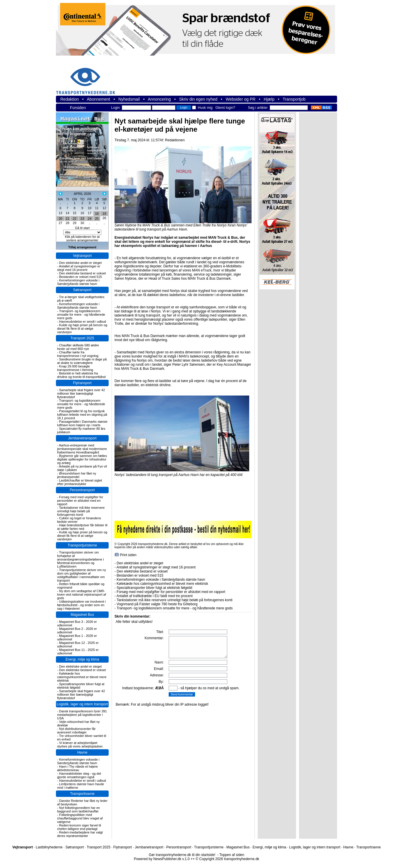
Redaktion (70, 99)
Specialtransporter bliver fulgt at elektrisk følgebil (154, 588)
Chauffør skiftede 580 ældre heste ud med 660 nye (78, 347)
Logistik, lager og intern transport (82, 704)
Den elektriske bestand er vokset (83, 273)
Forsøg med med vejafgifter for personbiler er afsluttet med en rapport (80, 501)
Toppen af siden (232, 855)
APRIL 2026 (82, 194)
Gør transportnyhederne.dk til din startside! (182, 855)
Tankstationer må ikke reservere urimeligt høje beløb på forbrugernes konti (81, 511)
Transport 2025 (82, 338)
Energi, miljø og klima (82, 659)
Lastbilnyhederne (49, 847)
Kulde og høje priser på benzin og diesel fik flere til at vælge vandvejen (82, 329)
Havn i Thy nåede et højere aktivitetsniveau (77, 768)
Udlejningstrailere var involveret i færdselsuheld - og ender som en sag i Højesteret (81, 605)
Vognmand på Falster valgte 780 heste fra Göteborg (157, 604)
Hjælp (269, 99)
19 (104, 214)
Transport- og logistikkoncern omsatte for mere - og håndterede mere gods (81, 314)
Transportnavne (82, 794)
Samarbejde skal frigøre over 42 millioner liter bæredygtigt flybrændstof (81, 393)
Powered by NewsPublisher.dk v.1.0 (162, 859)
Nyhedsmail (129, 99)
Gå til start (82, 228)
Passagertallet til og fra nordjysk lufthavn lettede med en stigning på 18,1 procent (82, 415)
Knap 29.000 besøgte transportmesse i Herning (75, 368)
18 (97, 214)
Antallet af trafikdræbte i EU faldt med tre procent (155, 596)
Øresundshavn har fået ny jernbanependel (77, 475)
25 (97, 219)
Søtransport (82, 290)
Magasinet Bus (82, 615)
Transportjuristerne (82, 545)
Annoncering (159, 99)
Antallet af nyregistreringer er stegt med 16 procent (79, 268)
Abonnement (99, 99)
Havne (82, 752)
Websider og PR (241, 99)
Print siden (128, 555)
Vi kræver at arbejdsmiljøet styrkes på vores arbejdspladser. (80, 745)
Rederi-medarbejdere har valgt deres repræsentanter (80, 834)
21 (67, 219)
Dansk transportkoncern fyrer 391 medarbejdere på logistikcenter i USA (82, 715)
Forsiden (78, 108)
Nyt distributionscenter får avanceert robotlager (76, 731)
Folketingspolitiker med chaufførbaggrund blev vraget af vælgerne (80, 818)
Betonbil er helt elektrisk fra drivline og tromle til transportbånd (81, 375)
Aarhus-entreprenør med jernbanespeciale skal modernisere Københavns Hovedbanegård (82, 449)
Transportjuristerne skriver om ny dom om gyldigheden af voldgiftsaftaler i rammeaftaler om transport (82, 575)
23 (82, 219)
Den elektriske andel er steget (81, 263)
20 (60, 219)
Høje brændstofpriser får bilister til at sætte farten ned (82, 527)
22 (74, 219)
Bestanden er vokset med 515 (81, 277)
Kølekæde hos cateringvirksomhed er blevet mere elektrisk (82, 677)
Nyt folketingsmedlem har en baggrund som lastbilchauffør (78, 809)
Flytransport (82, 383)
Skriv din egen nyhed (198, 99)
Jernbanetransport (82, 438)
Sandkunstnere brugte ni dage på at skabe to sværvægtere (82, 361)
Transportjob (294, 99)
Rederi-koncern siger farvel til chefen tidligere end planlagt (79, 827)
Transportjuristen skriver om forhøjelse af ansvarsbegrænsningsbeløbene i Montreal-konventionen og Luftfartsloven (81, 559)
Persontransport (82, 490)
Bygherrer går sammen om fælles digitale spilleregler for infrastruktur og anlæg (82, 459)
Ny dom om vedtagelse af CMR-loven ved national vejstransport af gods (82, 594)
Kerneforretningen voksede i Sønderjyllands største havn (78, 282)
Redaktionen (175, 140)
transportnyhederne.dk (88, 77)
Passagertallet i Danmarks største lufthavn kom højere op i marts (82, 423)
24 (90, 219)
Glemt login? (225, 108)
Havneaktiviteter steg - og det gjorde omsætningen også (79, 775)
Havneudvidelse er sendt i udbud (83, 322)
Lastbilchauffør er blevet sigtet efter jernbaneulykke (80, 482)
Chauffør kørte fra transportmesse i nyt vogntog (78, 354)
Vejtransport (82, 256)
